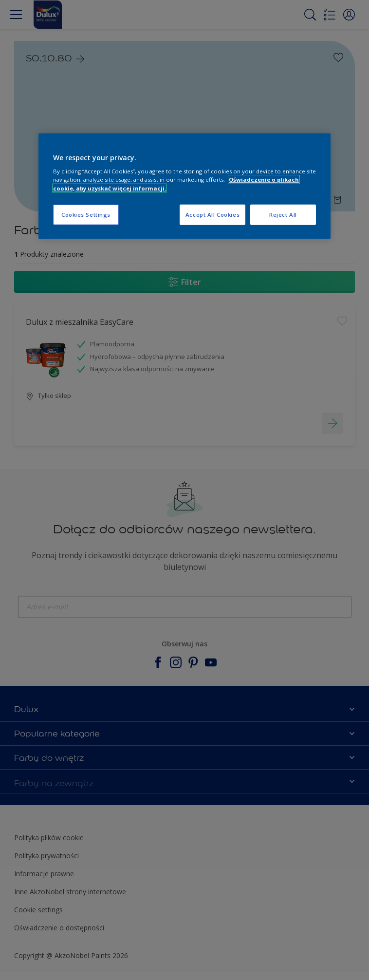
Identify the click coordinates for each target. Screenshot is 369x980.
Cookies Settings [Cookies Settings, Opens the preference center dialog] (86, 214)
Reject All (283, 214)
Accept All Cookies (212, 214)
